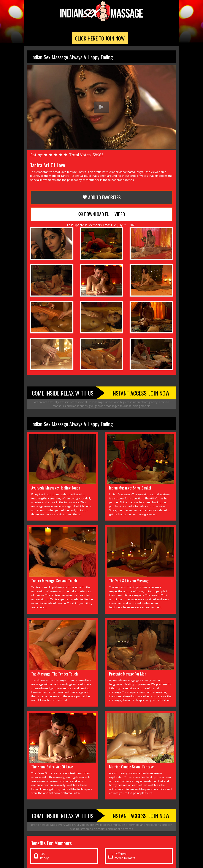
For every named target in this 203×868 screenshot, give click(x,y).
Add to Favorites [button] (101, 197)
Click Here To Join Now (100, 38)
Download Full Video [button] (102, 214)
